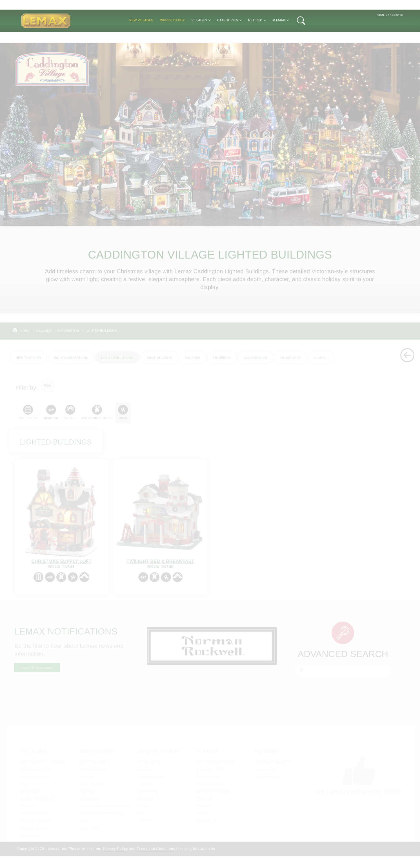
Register (396, 31)
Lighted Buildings (101, 334)
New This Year (28, 361)
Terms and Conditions (156, 852)
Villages (201, 35)
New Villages (141, 35)
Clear (48, 389)
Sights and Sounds (71, 361)
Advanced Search (343, 657)
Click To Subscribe (37, 671)
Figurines (222, 361)
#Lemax (280, 35)
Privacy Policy (115, 852)
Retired (257, 35)
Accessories (255, 361)
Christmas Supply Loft (61, 565)
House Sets (290, 361)
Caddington (68, 334)
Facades (193, 361)
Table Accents (159, 361)
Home (25, 334)
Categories (229, 35)
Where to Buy (172, 35)
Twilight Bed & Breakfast (160, 565)
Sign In (382, 31)
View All (321, 361)
